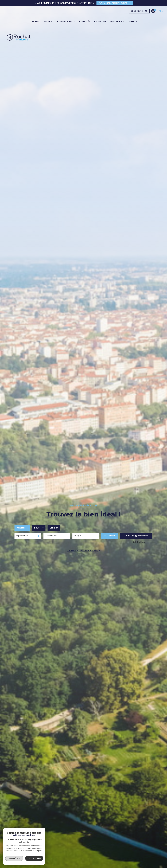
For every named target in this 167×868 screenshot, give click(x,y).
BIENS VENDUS (117, 21)
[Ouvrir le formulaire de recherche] (110, 536)
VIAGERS (48, 21)
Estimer (54, 528)
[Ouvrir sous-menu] (75, 21)
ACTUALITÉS (84, 21)
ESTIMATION (100, 21)
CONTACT (132, 21)
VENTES (36, 21)
